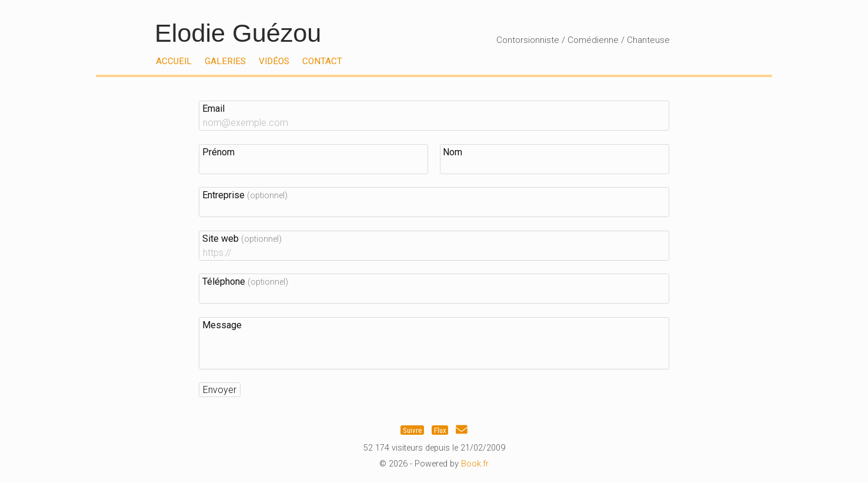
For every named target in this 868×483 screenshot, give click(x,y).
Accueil (174, 61)
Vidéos (274, 61)
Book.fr (475, 464)
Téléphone (245, 282)
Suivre (412, 430)
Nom (453, 152)
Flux (440, 430)
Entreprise (245, 195)
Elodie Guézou (238, 33)
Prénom (218, 152)
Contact (322, 61)
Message (222, 325)
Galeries (225, 61)
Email (213, 109)
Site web (242, 239)
